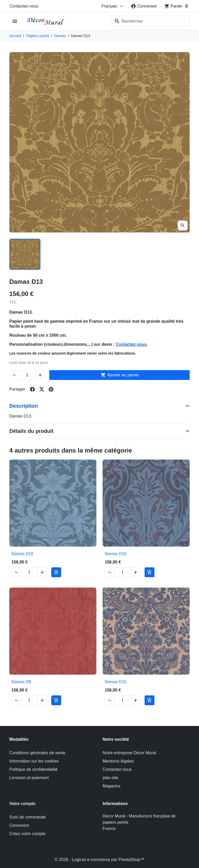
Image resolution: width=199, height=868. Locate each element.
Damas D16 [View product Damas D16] (116, 554)
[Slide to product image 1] (25, 254)
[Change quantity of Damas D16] (123, 572)
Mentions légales (118, 761)
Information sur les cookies (34, 761)
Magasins (111, 786)
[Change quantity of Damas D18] (29, 572)
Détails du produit (31, 431)
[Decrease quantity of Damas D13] (14, 375)
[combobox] (150, 21)
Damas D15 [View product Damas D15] (116, 682)
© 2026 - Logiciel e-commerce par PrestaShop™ (99, 860)
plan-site (110, 778)
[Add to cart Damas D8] (56, 700)
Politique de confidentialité (33, 769)
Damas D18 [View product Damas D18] (22, 554)
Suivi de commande (28, 817)
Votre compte (22, 804)
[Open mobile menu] (15, 21)
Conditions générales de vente (37, 753)
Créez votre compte (27, 834)
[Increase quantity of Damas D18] (42, 572)
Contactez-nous (24, 6)
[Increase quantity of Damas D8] (42, 700)
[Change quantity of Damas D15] (123, 700)
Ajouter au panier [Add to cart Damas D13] (119, 375)
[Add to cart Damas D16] (150, 572)
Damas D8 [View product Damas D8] (21, 682)
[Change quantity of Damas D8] (29, 700)
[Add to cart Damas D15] (150, 700)
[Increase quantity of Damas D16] (136, 572)
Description (24, 406)
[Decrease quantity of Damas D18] (16, 572)
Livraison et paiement (29, 778)
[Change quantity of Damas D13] (27, 375)
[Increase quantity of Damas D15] (136, 700)
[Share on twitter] (42, 389)
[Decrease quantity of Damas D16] (110, 572)
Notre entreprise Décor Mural (129, 753)
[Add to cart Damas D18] (56, 572)
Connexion (19, 825)
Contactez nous (131, 344)
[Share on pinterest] (51, 389)
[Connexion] (144, 6)
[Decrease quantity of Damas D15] (110, 700)
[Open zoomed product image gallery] (183, 225)
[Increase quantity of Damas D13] (40, 375)
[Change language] (112, 6)
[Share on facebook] (32, 389)
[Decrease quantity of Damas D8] (16, 700)
